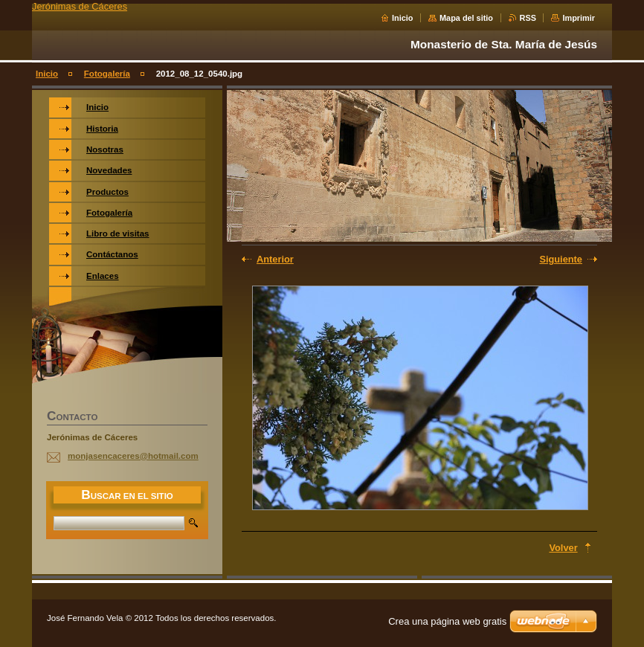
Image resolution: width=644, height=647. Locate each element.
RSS (528, 18)
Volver (563, 548)
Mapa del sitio (466, 18)
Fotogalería (107, 74)
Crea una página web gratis (447, 621)
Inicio (402, 18)
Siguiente (561, 259)
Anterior (275, 259)
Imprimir (579, 18)
